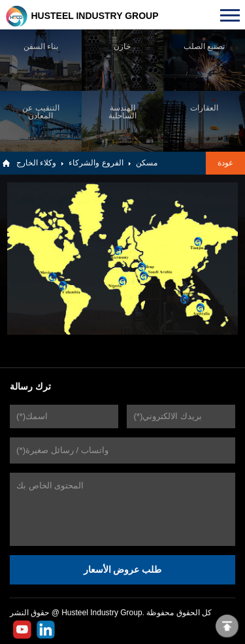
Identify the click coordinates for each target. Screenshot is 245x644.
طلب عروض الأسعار (123, 569)
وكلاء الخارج (36, 163)
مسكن (147, 163)
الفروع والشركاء (96, 163)
